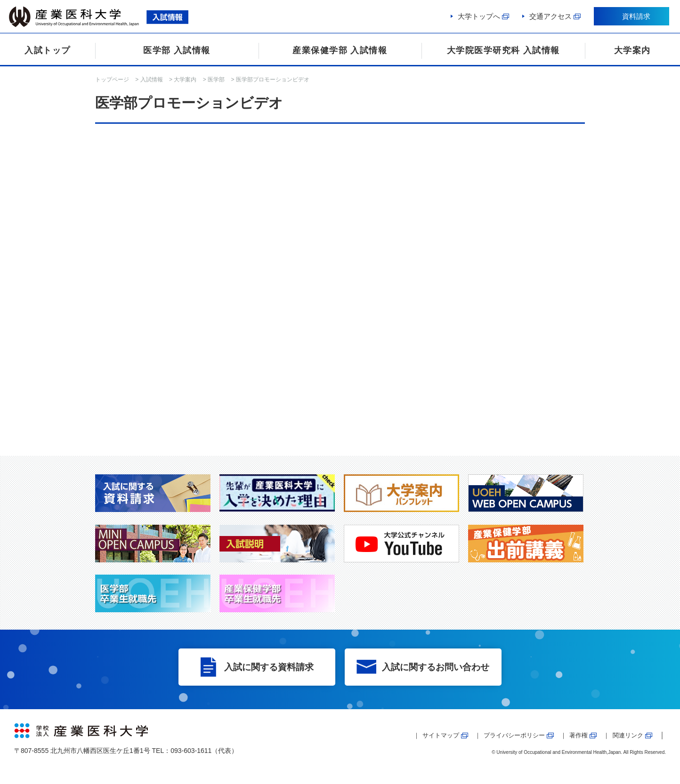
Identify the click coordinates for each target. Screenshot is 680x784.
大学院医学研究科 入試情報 (503, 50)
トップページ (112, 80)
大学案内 (632, 50)
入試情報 (152, 80)
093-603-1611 (191, 751)
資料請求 (635, 18)
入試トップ (48, 50)
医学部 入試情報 (177, 50)
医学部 (216, 80)
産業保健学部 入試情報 (340, 50)
